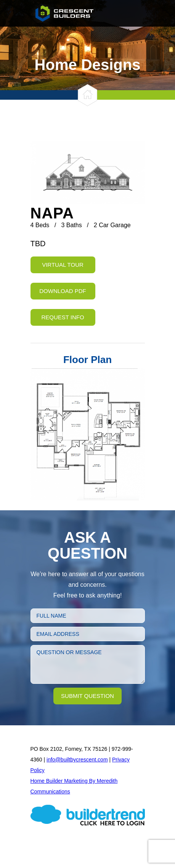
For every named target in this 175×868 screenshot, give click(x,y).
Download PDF (63, 291)
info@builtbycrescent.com (77, 760)
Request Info (63, 317)
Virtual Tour (63, 265)
